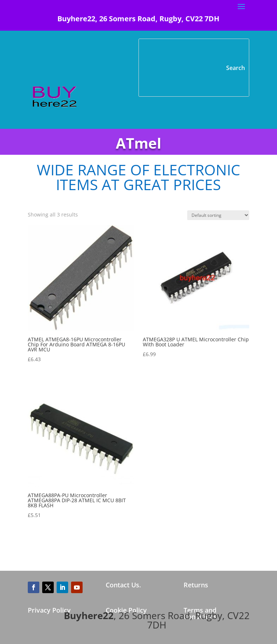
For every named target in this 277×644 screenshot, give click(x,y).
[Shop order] (218, 215)
